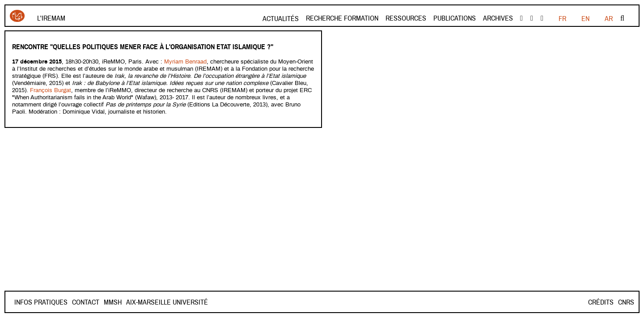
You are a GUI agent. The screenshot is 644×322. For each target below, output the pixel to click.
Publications (455, 18)
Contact (86, 302)
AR (609, 19)
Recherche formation (342, 18)
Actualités (281, 19)
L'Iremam (51, 18)
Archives (498, 18)
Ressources (406, 18)
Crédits (601, 302)
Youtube (532, 18)
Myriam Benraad (185, 62)
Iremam (17, 16)
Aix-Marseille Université (167, 302)
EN (585, 19)
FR (562, 19)
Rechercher (622, 18)
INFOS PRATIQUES (41, 302)
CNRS (626, 302)
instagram (542, 18)
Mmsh (113, 302)
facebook (521, 18)
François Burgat (50, 91)
